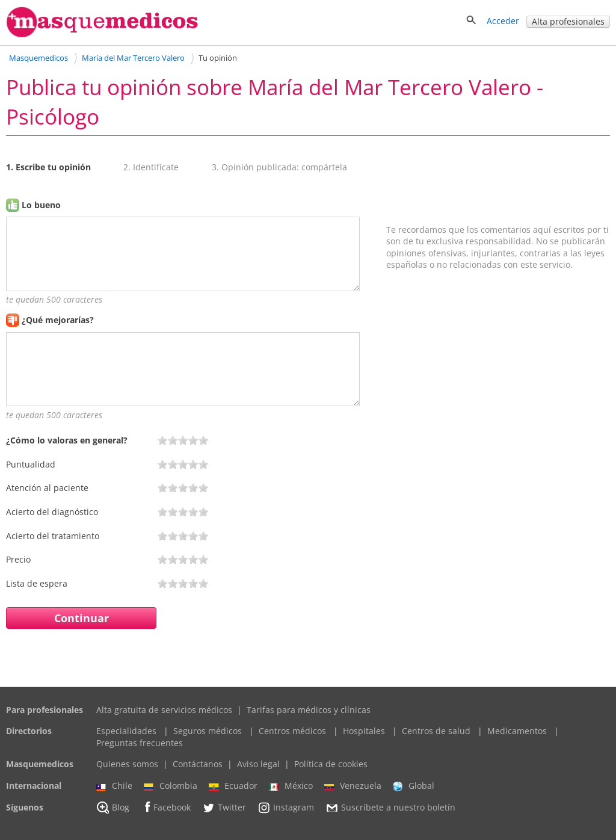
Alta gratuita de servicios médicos (164, 710)
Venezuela (353, 786)
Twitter (224, 808)
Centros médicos (292, 731)
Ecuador (233, 786)
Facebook (166, 807)
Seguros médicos (208, 731)
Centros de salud (436, 731)
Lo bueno (41, 205)
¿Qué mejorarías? (58, 320)
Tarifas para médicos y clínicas (309, 710)
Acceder (503, 21)
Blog (113, 808)
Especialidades (126, 731)
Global (414, 786)
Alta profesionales (568, 21)
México (291, 786)
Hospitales (364, 731)
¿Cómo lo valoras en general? (67, 440)
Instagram (286, 808)
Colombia (171, 786)
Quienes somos (127, 764)
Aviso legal (258, 764)
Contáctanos (198, 764)
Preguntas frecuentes (140, 743)
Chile (114, 786)
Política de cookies (331, 764)
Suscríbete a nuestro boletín (390, 808)
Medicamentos (517, 731)
